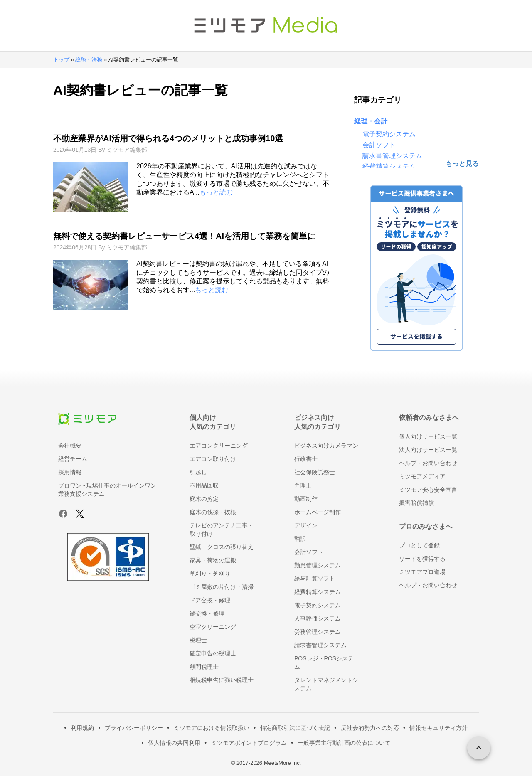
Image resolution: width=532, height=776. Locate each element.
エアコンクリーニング (219, 446)
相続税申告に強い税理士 (222, 680)
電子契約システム (389, 134)
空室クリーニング (213, 627)
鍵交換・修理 (207, 613)
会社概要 (70, 446)
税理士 (198, 640)
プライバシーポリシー (134, 728)
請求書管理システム (392, 156)
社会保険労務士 (315, 472)
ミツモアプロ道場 (422, 572)
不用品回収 (204, 485)
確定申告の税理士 (213, 653)
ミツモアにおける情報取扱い (212, 728)
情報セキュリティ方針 (438, 728)
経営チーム (73, 459)
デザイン (306, 525)
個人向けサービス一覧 (428, 436)
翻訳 (300, 539)
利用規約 (82, 728)
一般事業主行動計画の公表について (344, 743)
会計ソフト (379, 145)
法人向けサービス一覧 (428, 450)
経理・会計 (371, 121)
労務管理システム (318, 632)
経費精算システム (389, 166)
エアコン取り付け (213, 459)
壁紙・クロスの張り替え (222, 547)
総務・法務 (89, 60)
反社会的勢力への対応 (370, 728)
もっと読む (216, 192)
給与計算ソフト (315, 579)
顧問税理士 (204, 667)
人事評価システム (318, 618)
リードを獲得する (422, 559)
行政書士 (306, 459)
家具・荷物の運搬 (213, 560)
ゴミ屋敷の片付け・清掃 (222, 587)
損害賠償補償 (416, 503)
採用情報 (70, 472)
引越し (198, 472)
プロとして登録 (419, 545)
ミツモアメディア (422, 476)
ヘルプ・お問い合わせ (428, 463)
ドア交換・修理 (210, 600)
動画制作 (306, 499)
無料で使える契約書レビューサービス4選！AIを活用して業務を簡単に (184, 236)
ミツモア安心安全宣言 (428, 490)
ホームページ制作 (318, 512)
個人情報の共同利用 (174, 743)
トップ (61, 60)
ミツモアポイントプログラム (249, 743)
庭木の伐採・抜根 (213, 512)
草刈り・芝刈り (210, 574)
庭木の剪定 (204, 499)
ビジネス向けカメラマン (326, 446)
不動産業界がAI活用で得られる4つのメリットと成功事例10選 (168, 138)
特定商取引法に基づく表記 (295, 728)
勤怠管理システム (318, 565)
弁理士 (303, 485)
